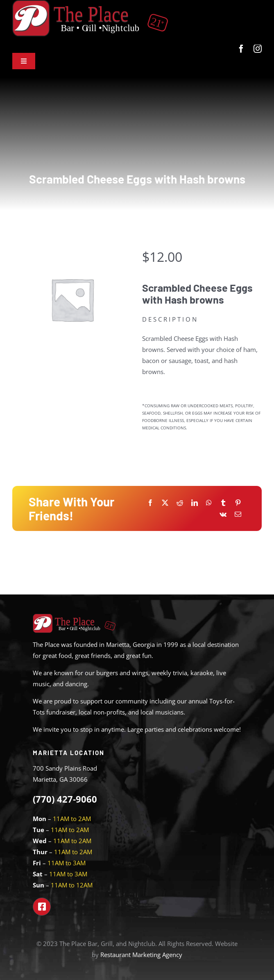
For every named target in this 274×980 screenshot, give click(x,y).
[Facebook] (150, 503)
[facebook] (241, 49)
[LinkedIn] (195, 503)
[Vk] (223, 514)
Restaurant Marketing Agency (141, 955)
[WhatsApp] (209, 503)
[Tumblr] (223, 503)
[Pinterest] (238, 503)
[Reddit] (180, 503)
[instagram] (258, 49)
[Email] (238, 514)
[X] (165, 503)
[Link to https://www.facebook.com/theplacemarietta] (42, 907)
